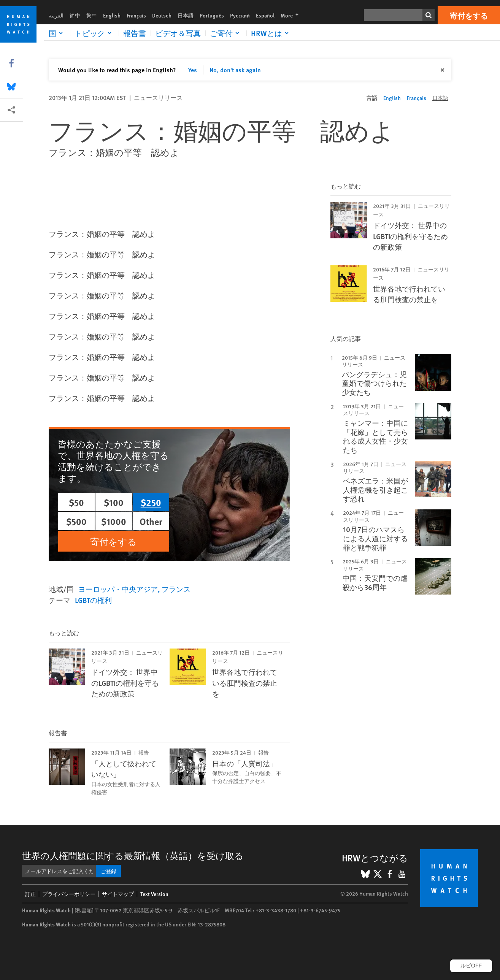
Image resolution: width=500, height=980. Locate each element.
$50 (76, 502)
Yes (193, 70)
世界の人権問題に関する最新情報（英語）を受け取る (133, 855)
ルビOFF (471, 966)
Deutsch (162, 15)
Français (136, 15)
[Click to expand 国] (57, 33)
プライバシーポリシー (69, 894)
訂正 (30, 894)
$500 (76, 521)
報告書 (135, 33)
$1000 (114, 521)
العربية (56, 15)
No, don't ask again (235, 70)
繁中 (92, 15)
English (112, 15)
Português (212, 15)
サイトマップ (118, 894)
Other (151, 521)
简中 (75, 15)
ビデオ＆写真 (178, 33)
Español (265, 15)
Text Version (154, 894)
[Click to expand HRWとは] (271, 33)
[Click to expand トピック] (94, 33)
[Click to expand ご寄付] (226, 33)
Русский (240, 15)
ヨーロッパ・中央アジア (118, 589)
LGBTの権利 (93, 600)
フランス (176, 589)
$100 (114, 502)
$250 (151, 502)
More (292, 15)
